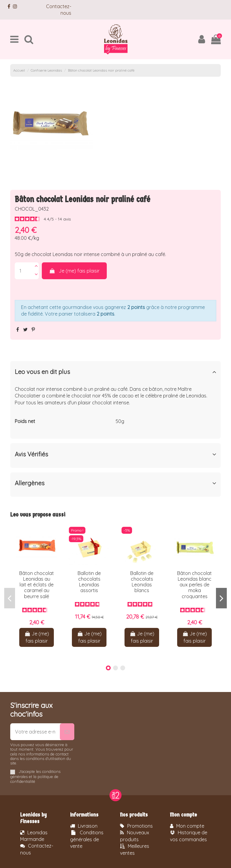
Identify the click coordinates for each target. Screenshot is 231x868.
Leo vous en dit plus (115, 372)
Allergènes (115, 483)
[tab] (115, 373)
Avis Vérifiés (115, 454)
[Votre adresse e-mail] (35, 732)
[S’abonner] (67, 732)
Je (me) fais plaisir (74, 271)
